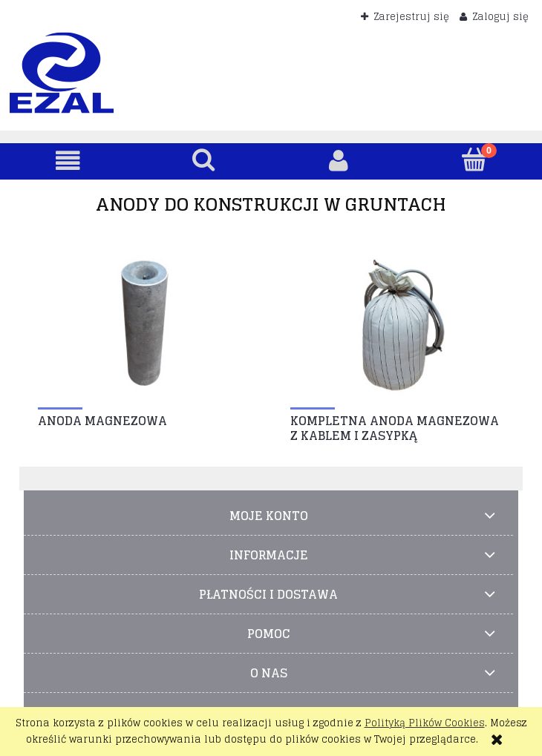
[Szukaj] (204, 160)
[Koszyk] (475, 160)
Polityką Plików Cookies (425, 723)
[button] (68, 161)
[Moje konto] (339, 161)
